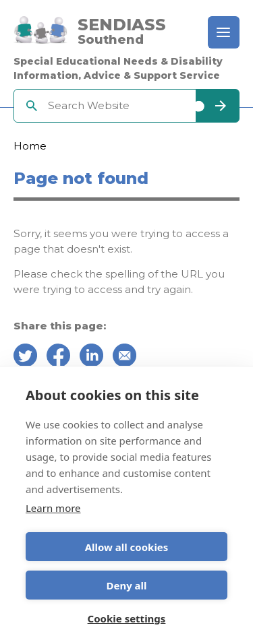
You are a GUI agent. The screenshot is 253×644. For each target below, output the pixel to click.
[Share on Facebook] (58, 358)
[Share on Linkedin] (91, 358)
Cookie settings (127, 618)
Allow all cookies (127, 547)
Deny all (126, 585)
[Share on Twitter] (25, 358)
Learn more (53, 508)
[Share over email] (124, 358)
